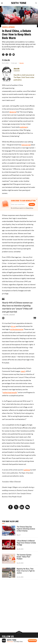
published (23, 127)
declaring (13, 112)
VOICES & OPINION (8, 27)
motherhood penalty (10, 392)
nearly (23, 371)
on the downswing (17, 329)
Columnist (17, 71)
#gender (22, 63)
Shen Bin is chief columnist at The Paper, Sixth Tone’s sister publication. (24, 77)
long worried (26, 145)
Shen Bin (7, 60)
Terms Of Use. (30, 208)
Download (32, 641)
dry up (13, 326)
